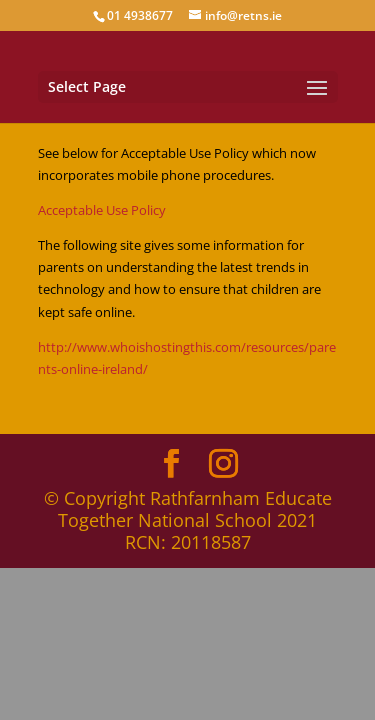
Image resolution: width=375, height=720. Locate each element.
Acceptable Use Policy (102, 210)
